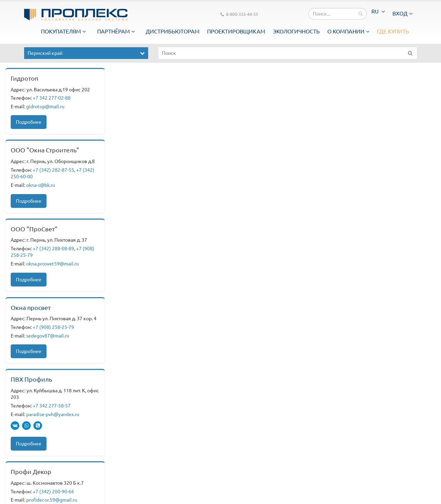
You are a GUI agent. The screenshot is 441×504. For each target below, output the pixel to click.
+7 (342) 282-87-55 (53, 170)
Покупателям (63, 31)
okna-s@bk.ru (41, 185)
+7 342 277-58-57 (52, 406)
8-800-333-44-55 (239, 14)
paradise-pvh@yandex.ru (53, 414)
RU (378, 11)
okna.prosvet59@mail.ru (53, 264)
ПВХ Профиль (32, 379)
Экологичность (296, 31)
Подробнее (29, 122)
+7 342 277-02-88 (52, 98)
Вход (402, 13)
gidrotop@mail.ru (45, 107)
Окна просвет (31, 308)
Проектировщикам (236, 31)
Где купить (393, 31)
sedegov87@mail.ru (48, 336)
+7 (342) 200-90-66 (53, 492)
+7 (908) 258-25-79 (53, 327)
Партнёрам (116, 31)
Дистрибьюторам (173, 31)
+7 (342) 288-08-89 (53, 249)
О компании (348, 31)
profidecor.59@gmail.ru (52, 500)
